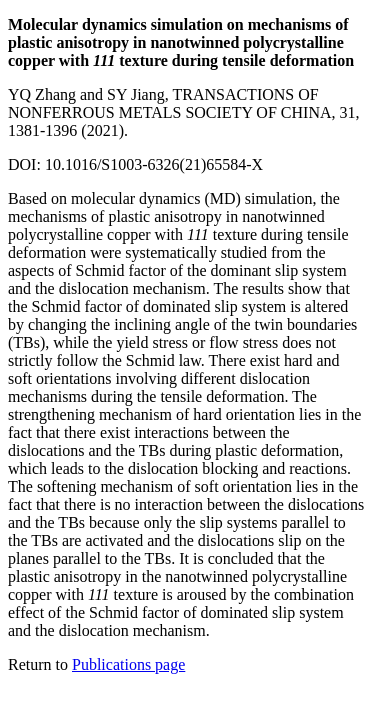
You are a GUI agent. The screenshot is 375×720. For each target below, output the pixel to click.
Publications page (128, 664)
